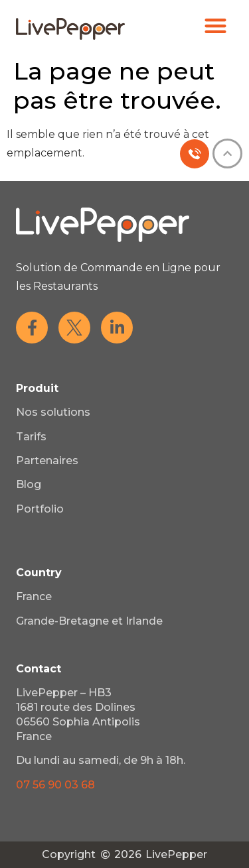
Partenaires (47, 461)
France (34, 596)
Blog (29, 484)
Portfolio (40, 509)
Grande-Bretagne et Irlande (89, 621)
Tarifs (31, 437)
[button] (216, 26)
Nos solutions (53, 412)
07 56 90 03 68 (55, 785)
